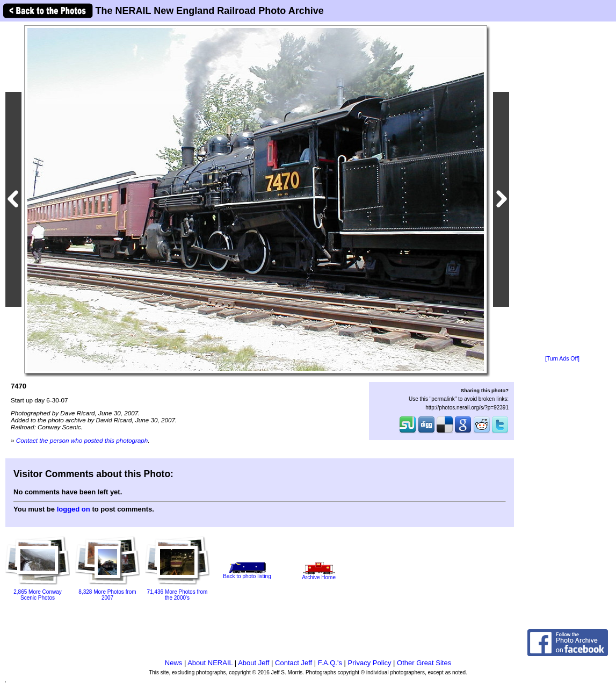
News (174, 663)
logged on (74, 509)
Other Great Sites (424, 663)
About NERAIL (210, 663)
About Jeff (253, 663)
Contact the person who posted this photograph (82, 440)
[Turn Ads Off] (562, 359)
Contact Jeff (293, 663)
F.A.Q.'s (330, 663)
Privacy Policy (370, 663)
